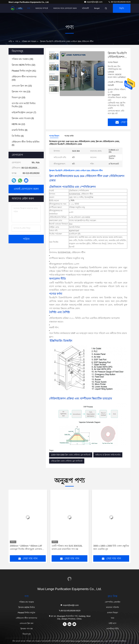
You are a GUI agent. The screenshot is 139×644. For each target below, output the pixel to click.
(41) (24, 71)
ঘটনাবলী (85, 8)
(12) (18, 124)
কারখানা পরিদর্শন (112, 607)
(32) (23, 65)
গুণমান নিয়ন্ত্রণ (112, 613)
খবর (113, 618)
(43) (24, 78)
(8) (20, 130)
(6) (18, 136)
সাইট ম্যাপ (112, 623)
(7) (24, 112)
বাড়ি (20, 8)
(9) (23, 118)
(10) (18, 98)
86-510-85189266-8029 (119, 2)
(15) (22, 86)
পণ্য (29, 8)
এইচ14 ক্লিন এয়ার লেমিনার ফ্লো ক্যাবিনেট (67, 461)
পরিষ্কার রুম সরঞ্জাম (29, 41)
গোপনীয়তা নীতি (113, 629)
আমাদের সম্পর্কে (42, 8)
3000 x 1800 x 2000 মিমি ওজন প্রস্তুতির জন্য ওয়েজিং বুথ (111, 547)
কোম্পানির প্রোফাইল (113, 602)
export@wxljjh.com (94, 2)
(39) (22, 59)
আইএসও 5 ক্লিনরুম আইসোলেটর (108, 455)
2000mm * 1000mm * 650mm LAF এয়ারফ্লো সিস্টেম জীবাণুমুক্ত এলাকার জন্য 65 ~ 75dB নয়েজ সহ (26, 548)
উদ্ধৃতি (122, 8)
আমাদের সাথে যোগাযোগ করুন (65, 8)
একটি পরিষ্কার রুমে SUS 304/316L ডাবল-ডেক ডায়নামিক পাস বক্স (67, 547)
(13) (21, 92)
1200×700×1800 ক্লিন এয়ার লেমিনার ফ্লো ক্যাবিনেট (71, 455)
